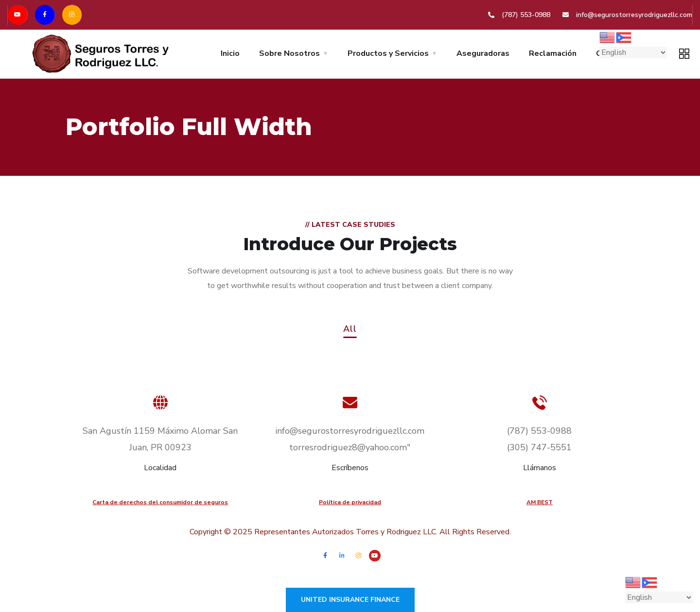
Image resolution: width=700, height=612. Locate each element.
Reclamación (553, 53)
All (350, 330)
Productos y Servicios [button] (388, 53)
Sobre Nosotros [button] (289, 53)
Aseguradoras (483, 53)
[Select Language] (633, 52)
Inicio (230, 53)
